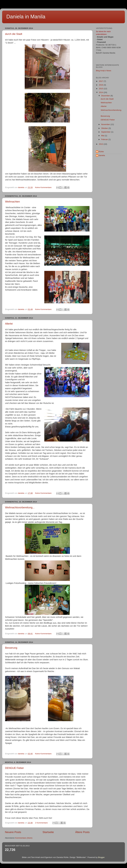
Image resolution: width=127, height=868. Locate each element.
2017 (101, 81)
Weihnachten (12, 202)
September (106, 132)
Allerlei (9, 324)
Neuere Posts (13, 832)
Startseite (48, 832)
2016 (101, 85)
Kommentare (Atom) (24, 838)
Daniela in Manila (26, 17)
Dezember (106, 96)
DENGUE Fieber (14, 768)
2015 (101, 89)
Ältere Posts (82, 832)
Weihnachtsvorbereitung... (20, 507)
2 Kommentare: (42, 823)
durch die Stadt (14, 34)
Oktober (105, 128)
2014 (101, 92)
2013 (101, 144)
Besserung (11, 648)
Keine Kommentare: (44, 187)
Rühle (101, 152)
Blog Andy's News (104, 71)
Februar (105, 139)
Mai (103, 136)
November (106, 124)
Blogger (101, 857)
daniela (102, 155)
